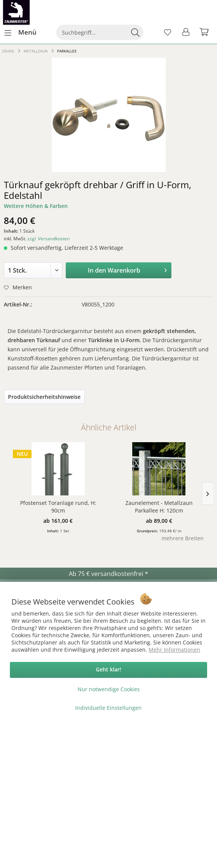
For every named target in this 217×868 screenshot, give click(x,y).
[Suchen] (135, 32)
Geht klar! (108, 669)
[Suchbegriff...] (100, 32)
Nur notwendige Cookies (109, 689)
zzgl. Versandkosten (48, 239)
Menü (21, 31)
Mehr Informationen (174, 650)
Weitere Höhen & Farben (36, 206)
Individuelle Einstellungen (108, 708)
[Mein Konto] (186, 32)
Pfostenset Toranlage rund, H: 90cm (58, 507)
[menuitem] (20, 32)
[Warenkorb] (205, 32)
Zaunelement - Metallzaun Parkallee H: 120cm (159, 507)
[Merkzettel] (168, 32)
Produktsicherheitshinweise (44, 397)
